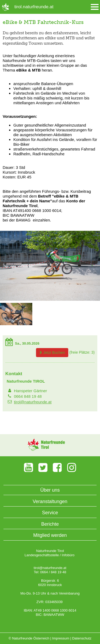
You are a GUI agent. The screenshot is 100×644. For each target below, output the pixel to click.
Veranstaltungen (50, 501)
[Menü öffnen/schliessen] (95, 7)
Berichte (50, 524)
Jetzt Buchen (52, 353)
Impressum (61, 638)
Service (50, 513)
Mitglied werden (50, 535)
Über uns (50, 490)
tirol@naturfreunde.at (33, 402)
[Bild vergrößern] (50, 300)
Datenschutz (82, 638)
